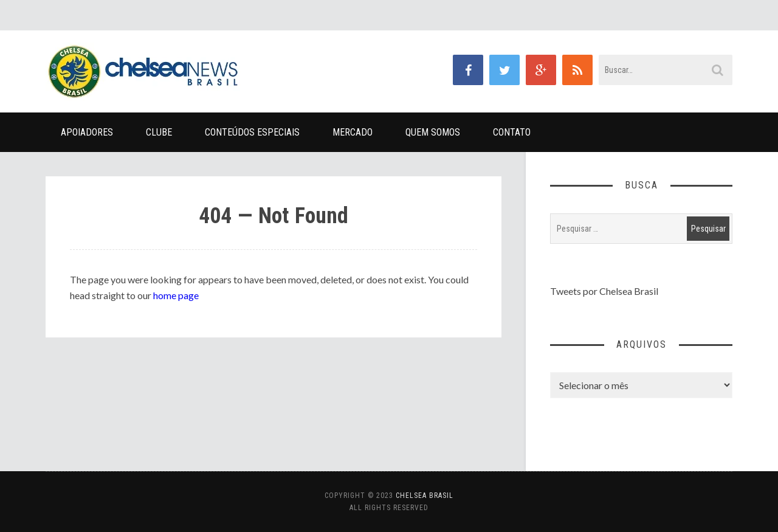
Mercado (353, 132)
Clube (159, 132)
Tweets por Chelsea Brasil (604, 291)
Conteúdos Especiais (252, 132)
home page (176, 295)
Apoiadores (87, 132)
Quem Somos (433, 132)
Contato (512, 132)
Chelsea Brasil (425, 496)
